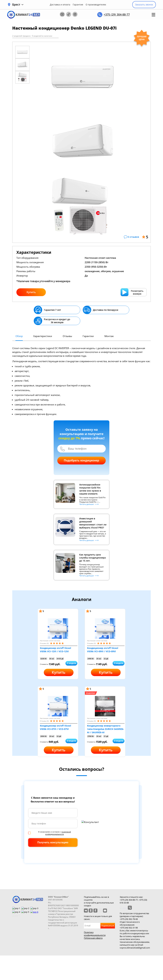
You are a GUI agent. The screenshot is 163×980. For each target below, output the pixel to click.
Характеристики (43, 336)
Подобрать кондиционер (81, 460)
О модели (71, 663)
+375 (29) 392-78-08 (129, 919)
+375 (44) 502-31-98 (129, 928)
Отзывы (67, 336)
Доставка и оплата (60, 5)
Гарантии (88, 336)
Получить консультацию (53, 842)
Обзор (19, 336)
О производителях (96, 5)
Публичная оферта (93, 938)
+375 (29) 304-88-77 (117, 14)
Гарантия (78, 5)
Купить (31, 292)
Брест (18, 5)
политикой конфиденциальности (58, 833)
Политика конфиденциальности (95, 934)
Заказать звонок (144, 5)
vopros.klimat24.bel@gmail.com (135, 948)
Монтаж (109, 336)
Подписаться (108, 926)
